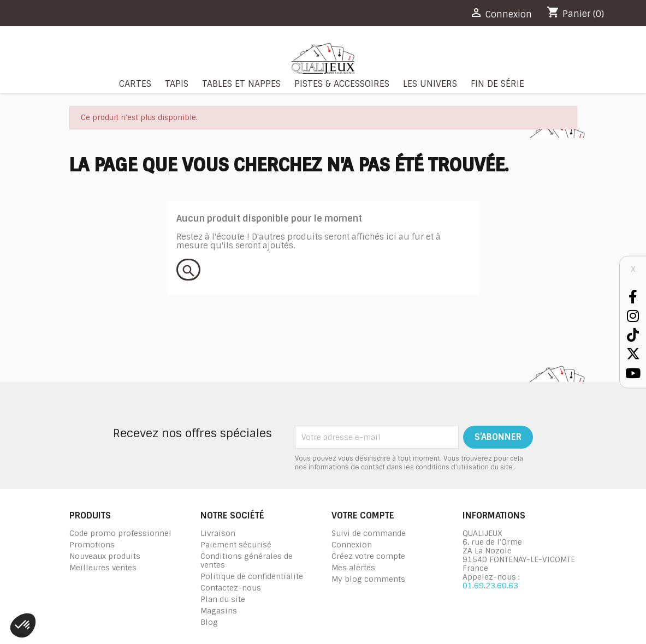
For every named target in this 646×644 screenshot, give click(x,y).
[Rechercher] (188, 270)
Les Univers (430, 84)
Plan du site (223, 599)
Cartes (135, 84)
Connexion (352, 545)
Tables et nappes (241, 84)
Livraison (218, 533)
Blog (209, 622)
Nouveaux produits (105, 556)
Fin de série (497, 84)
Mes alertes (353, 568)
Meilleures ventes (103, 568)
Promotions (92, 545)
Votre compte (363, 515)
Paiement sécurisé (236, 545)
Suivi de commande (369, 533)
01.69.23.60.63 (490, 586)
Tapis (177, 84)
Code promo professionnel (120, 533)
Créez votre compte (368, 556)
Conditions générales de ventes (247, 560)
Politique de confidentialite (252, 576)
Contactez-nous (231, 588)
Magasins (219, 611)
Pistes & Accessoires (342, 84)
